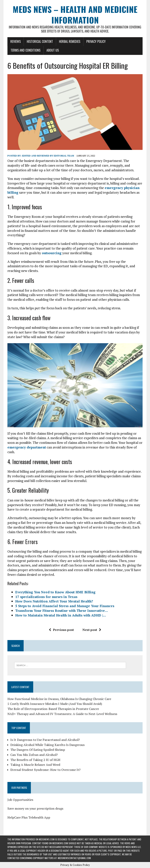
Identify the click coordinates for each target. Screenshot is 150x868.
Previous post (61, 630)
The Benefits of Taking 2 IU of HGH (35, 760)
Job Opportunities (20, 800)
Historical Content (40, 41)
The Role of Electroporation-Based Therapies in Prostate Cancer (53, 709)
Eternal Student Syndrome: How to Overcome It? (45, 770)
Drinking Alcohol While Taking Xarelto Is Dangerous (47, 745)
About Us (53, 50)
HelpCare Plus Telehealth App (29, 817)
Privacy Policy (96, 41)
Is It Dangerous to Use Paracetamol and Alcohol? (45, 740)
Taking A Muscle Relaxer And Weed (35, 765)
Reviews (16, 41)
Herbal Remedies (70, 41)
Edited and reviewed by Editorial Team (48, 156)
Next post (92, 630)
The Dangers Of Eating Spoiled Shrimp (38, 750)
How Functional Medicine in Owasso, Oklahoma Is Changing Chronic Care (59, 699)
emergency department (27, 447)
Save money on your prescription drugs (35, 808)
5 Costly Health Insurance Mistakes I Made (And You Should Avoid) (55, 704)
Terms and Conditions (25, 50)
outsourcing (52, 253)
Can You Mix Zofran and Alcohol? (34, 755)
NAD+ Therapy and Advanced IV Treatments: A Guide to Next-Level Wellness (62, 714)
